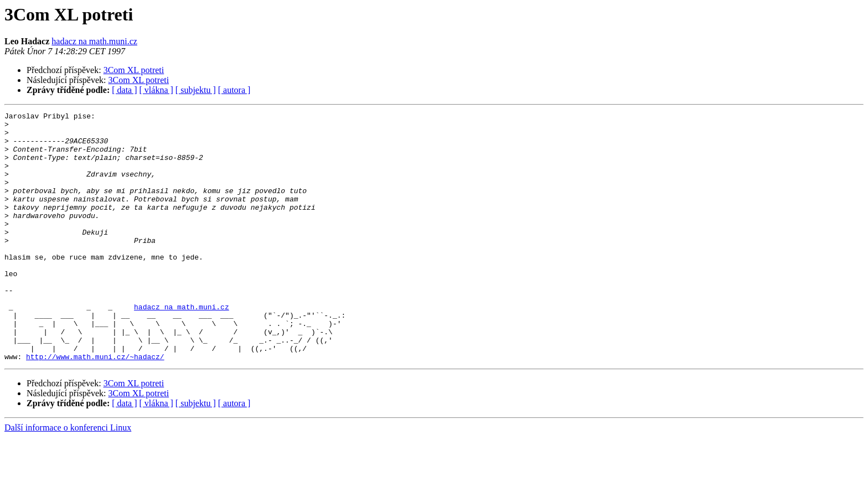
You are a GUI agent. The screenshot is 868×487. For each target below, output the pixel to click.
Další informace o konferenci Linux (68, 477)
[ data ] (124, 90)
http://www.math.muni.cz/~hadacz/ (95, 406)
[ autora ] (234, 90)
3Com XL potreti (134, 70)
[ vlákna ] (156, 90)
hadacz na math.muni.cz (94, 41)
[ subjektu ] (196, 90)
